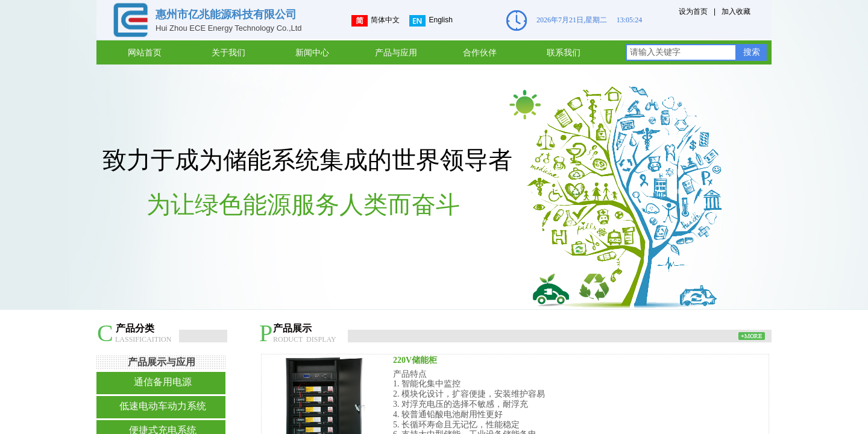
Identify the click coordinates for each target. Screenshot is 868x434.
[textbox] (681, 52)
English (431, 21)
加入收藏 (736, 11)
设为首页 (693, 11)
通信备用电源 (163, 382)
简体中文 (376, 21)
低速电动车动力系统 (163, 406)
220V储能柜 (415, 360)
